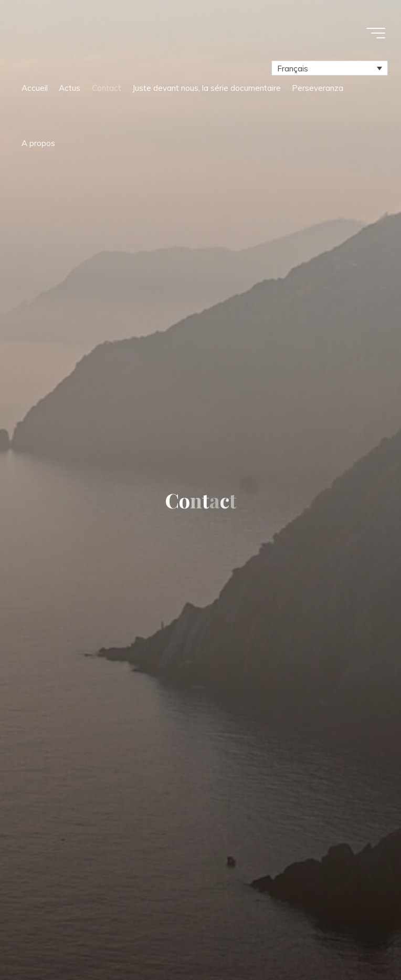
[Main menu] (376, 33)
